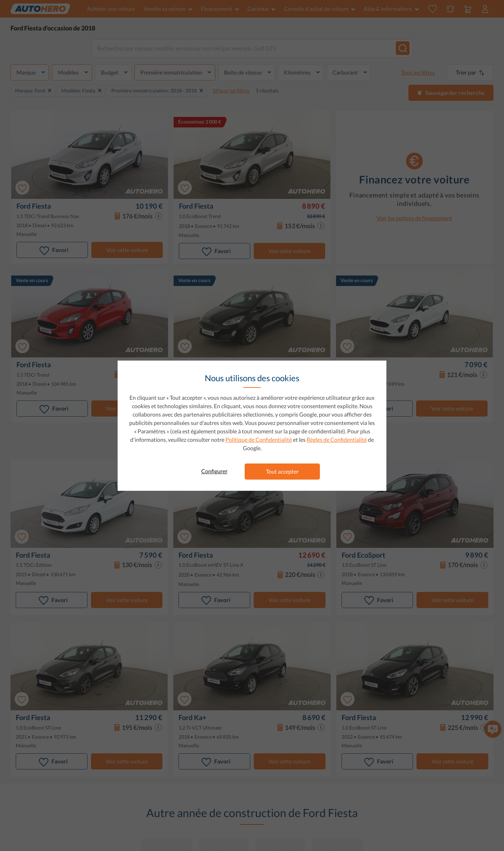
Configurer (214, 471)
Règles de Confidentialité (337, 440)
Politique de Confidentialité (259, 440)
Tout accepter (282, 471)
